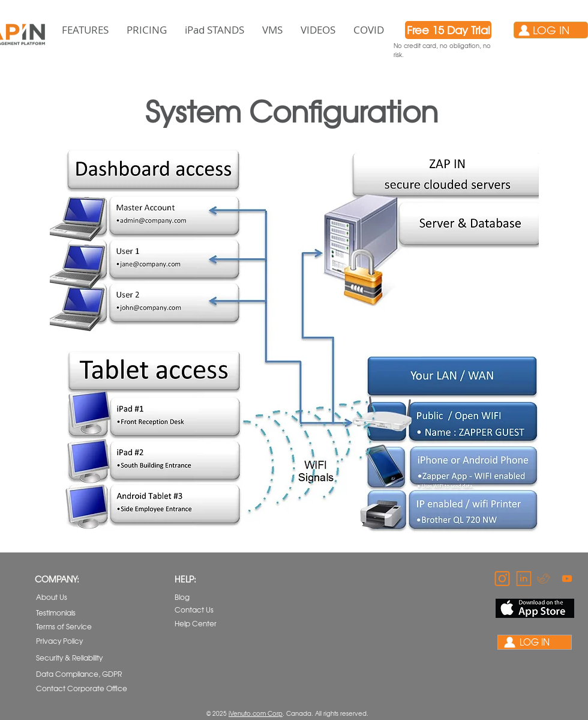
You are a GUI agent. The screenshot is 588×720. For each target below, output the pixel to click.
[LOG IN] (551, 30)
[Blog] (205, 597)
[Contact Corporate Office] (82, 688)
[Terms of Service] (70, 627)
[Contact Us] (205, 610)
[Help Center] (197, 624)
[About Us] (66, 597)
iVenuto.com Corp (256, 713)
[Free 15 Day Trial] (448, 30)
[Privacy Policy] (70, 641)
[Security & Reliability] (71, 658)
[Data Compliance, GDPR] (80, 674)
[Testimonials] (66, 613)
